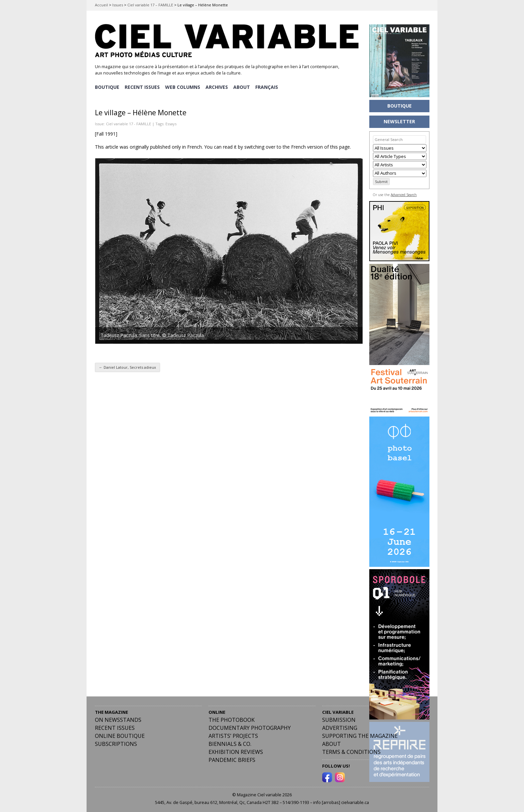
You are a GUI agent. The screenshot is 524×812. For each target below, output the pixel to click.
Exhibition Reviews (236, 752)
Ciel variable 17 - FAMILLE (128, 123)
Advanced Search (404, 195)
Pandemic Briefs (232, 760)
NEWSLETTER (399, 121)
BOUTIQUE (107, 87)
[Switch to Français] (268, 87)
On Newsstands (118, 720)
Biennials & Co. (230, 744)
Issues (118, 5)
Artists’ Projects (233, 736)
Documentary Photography (250, 728)
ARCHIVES (218, 87)
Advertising (340, 728)
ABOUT (243, 87)
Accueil (101, 5)
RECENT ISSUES (143, 87)
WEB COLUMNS (183, 87)
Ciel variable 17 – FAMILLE (150, 5)
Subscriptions (116, 744)
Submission (339, 720)
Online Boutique (120, 736)
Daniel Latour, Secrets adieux (127, 367)
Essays (171, 123)
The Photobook (232, 720)
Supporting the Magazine (360, 736)
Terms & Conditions (351, 752)
